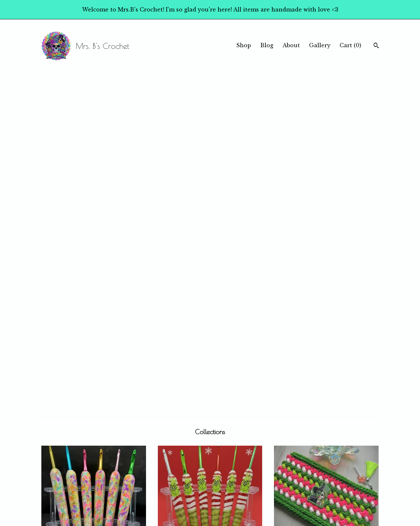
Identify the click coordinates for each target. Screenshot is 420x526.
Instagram (228, 479)
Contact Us (142, 503)
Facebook (228, 471)
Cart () (350, 45)
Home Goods (326, 393)
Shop (244, 45)
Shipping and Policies (155, 495)
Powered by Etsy (323, 487)
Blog (267, 45)
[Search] (376, 46)
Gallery (320, 45)
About (291, 45)
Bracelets (210, 393)
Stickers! (94, 393)
